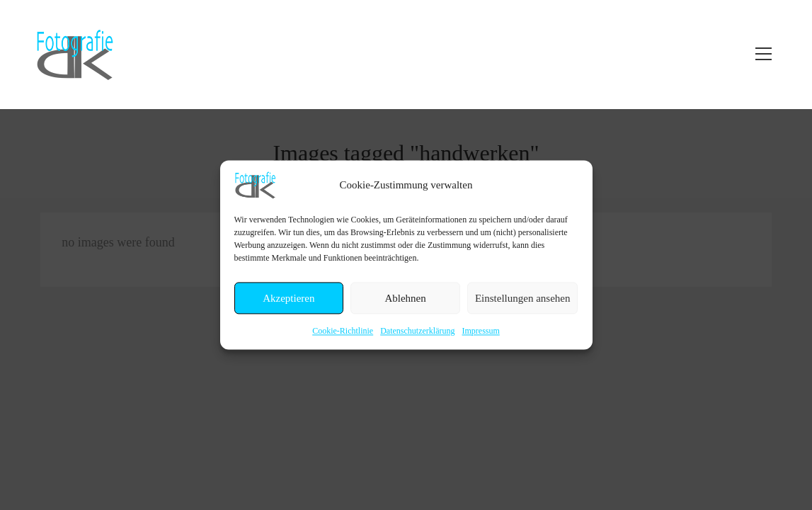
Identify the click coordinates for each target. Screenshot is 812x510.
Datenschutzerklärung (417, 331)
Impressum (480, 331)
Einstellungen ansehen (523, 298)
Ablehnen (405, 298)
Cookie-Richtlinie (343, 331)
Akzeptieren (288, 298)
